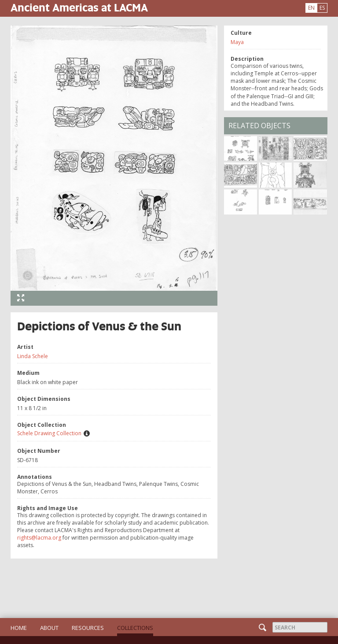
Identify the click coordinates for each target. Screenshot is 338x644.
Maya (237, 42)
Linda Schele (33, 356)
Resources (88, 628)
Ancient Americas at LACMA (79, 7)
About (49, 628)
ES (322, 8)
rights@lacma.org (39, 538)
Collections (135, 628)
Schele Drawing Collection (49, 433)
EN (311, 8)
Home (19, 628)
